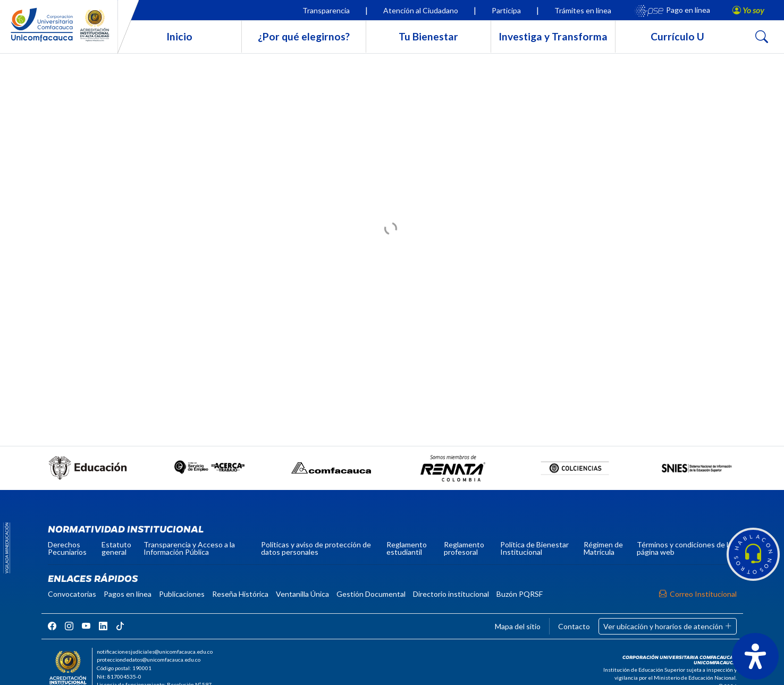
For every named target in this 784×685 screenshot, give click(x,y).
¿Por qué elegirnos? (304, 36)
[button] (753, 554)
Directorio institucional (451, 594)
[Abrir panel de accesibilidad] (755, 656)
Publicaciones (182, 594)
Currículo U (677, 36)
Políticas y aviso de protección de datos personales (316, 548)
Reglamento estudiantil (407, 548)
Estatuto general (116, 548)
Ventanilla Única (302, 594)
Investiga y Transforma (553, 36)
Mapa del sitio (518, 626)
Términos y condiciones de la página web (684, 548)
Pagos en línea (128, 594)
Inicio (179, 36)
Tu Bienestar (428, 36)
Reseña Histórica (240, 594)
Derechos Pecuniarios (67, 548)
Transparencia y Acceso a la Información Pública (189, 548)
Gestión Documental (371, 594)
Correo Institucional (698, 594)
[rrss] (52, 626)
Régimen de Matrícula (603, 548)
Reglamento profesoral (464, 548)
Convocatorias (72, 594)
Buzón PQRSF (520, 594)
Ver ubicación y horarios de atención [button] (668, 626)
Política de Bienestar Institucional (534, 548)
